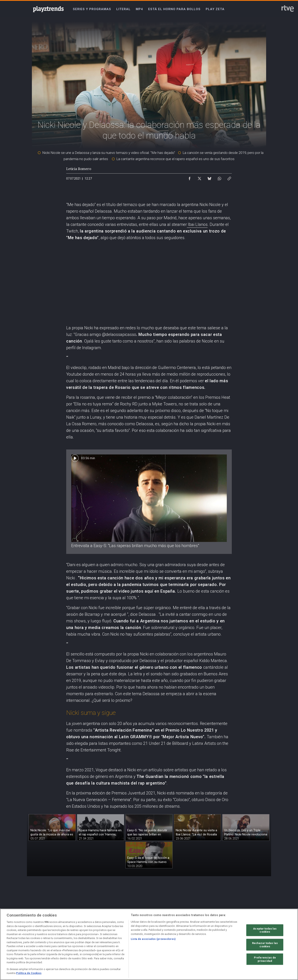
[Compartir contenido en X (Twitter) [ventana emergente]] (199, 177)
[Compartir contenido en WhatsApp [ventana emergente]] (219, 177)
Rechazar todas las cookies (265, 945)
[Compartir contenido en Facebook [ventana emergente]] (190, 177)
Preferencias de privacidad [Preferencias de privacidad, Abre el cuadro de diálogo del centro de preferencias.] (265, 959)
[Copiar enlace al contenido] (229, 177)
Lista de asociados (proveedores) (153, 939)
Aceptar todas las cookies (265, 930)
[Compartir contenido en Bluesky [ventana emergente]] (209, 177)
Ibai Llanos (197, 224)
